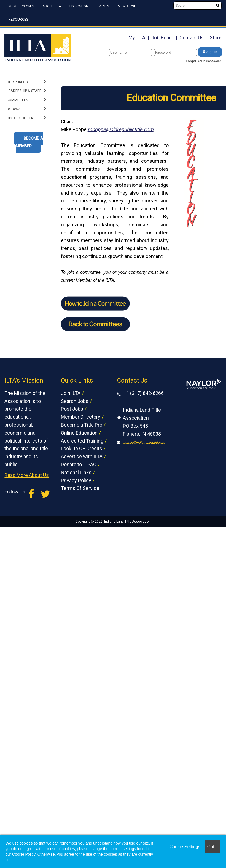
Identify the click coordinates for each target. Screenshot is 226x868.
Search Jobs (75, 401)
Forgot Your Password (204, 61)
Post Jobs (72, 409)
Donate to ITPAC (79, 464)
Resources (18, 19)
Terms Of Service (80, 488)
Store (216, 38)
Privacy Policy (76, 480)
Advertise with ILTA (82, 456)
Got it (212, 847)
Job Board (162, 38)
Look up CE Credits (82, 448)
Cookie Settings (185, 847)
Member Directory (81, 417)
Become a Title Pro (82, 425)
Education (79, 6)
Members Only (21, 6)
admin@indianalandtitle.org (144, 443)
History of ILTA (20, 118)
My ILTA (137, 38)
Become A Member (29, 142)
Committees (17, 100)
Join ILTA (71, 393)
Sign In (212, 52)
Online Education (79, 433)
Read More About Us (27, 475)
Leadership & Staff (24, 91)
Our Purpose (18, 82)
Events (103, 6)
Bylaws (14, 109)
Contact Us (192, 38)
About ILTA (52, 6)
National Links (76, 472)
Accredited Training (82, 441)
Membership (129, 6)
